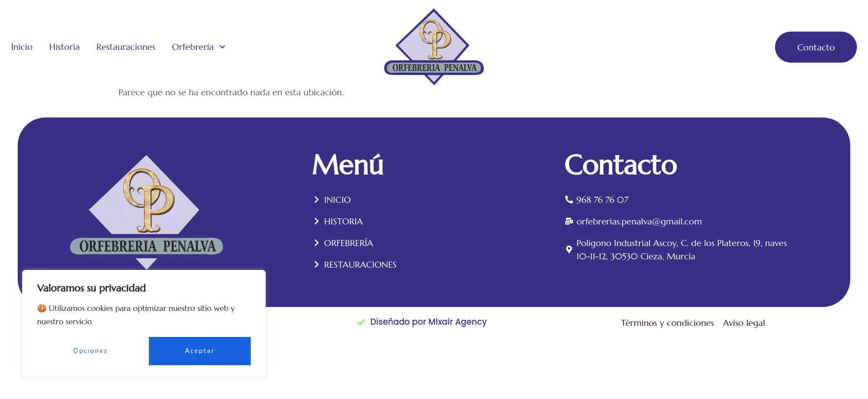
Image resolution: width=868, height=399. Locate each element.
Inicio (22, 47)
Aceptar (200, 351)
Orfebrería (199, 47)
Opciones (91, 351)
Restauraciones (126, 47)
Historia (64, 47)
